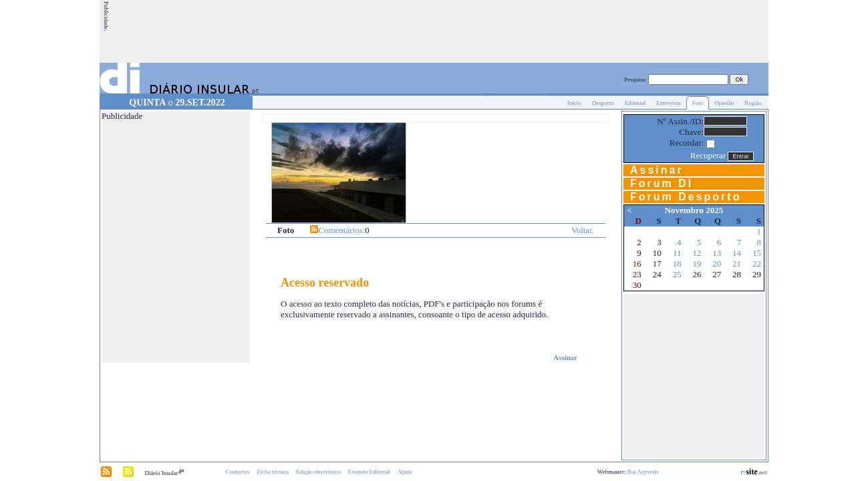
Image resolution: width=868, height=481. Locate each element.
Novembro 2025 (694, 210)
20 (717, 264)
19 (697, 264)
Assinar (565, 357)
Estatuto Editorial (369, 472)
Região (753, 103)
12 (697, 253)
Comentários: (341, 230)
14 (737, 253)
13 (717, 253)
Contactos (237, 472)
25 (677, 274)
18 (677, 264)
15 (757, 253)
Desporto (603, 103)
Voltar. (583, 230)
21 (737, 264)
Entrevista (669, 103)
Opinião (724, 103)
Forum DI (662, 183)
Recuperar (708, 155)
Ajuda (405, 472)
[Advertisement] (524, 31)
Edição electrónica (318, 472)
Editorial (635, 103)
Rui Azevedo (643, 472)
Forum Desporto (686, 197)
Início (574, 103)
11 (677, 253)
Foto (698, 103)
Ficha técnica (273, 472)
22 (757, 264)
